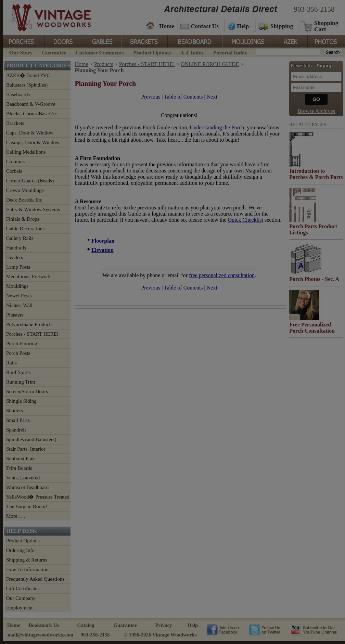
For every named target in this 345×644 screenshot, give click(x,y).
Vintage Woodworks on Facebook (223, 629)
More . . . (16, 516)
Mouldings (247, 41)
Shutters (15, 411)
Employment (20, 608)
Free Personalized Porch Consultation (312, 328)
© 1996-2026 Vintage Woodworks (160, 635)
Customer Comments (99, 52)
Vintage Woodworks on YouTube (313, 629)
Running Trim (21, 382)
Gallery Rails (20, 238)
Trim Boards (19, 468)
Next (212, 97)
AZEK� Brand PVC (28, 75)
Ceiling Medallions (26, 152)
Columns (15, 162)
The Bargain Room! (27, 506)
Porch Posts (18, 353)
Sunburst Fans (21, 459)
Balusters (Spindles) (27, 85)
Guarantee (54, 52)
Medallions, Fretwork (28, 276)
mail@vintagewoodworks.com (41, 635)
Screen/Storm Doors (27, 391)
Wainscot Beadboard (27, 487)
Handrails (16, 248)
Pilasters (15, 315)
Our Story (20, 52)
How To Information (27, 569)
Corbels (14, 171)
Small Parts (18, 420)
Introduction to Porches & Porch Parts (316, 174)
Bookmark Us (44, 625)
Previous (151, 97)
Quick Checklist (245, 220)
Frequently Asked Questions (35, 579)
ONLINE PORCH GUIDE (210, 64)
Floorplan (103, 241)
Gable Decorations (25, 229)
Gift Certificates (23, 589)
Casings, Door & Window (33, 142)
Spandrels (16, 430)
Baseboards (18, 94)
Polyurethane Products (29, 324)
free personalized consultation (222, 275)
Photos (326, 41)
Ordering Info (20, 550)
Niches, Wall (19, 305)
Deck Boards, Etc (24, 200)
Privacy (163, 625)
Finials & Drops (23, 219)
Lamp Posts (18, 267)
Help (239, 26)
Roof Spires (18, 372)
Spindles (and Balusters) (31, 439)
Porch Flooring (22, 344)
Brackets (144, 41)
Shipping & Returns (27, 560)
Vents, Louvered (23, 478)
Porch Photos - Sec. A (314, 279)
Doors (63, 41)
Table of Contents (183, 97)
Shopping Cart (320, 26)
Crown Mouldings (25, 190)
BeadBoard (194, 41)
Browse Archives (316, 111)
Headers (15, 257)
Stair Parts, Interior (26, 449)
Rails (11, 363)
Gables (102, 41)
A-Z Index (192, 52)
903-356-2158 (314, 9)
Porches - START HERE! (32, 334)
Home (160, 26)
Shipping (277, 26)
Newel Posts (19, 296)
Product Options (152, 52)
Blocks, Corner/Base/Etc (31, 114)
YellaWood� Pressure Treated (38, 497)
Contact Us (200, 26)
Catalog (86, 625)
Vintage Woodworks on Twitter (265, 629)
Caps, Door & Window (30, 133)
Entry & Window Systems (33, 209)
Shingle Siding (21, 401)
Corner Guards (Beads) (30, 181)
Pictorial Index (229, 52)
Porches (23, 41)
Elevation (103, 250)
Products (104, 64)
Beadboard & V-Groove (31, 104)
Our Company (21, 598)
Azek (290, 41)
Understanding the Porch (217, 127)
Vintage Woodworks (46, 17)
